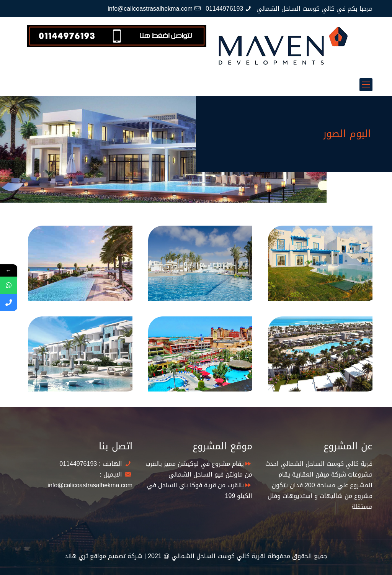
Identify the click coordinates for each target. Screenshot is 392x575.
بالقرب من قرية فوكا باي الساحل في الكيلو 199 (200, 491)
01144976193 (224, 9)
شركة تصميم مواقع (116, 556)
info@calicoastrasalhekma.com (150, 9)
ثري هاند (76, 556)
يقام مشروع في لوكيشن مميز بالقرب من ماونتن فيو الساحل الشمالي (199, 469)
